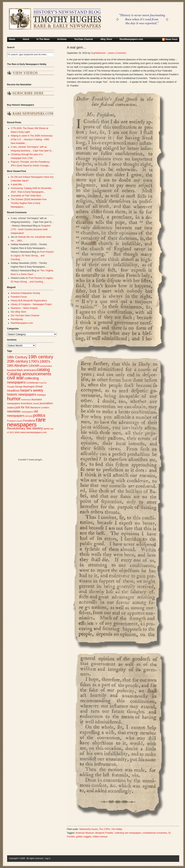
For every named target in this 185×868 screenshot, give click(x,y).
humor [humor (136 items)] (14, 399)
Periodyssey (17, 319)
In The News (43, 39)
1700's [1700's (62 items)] (34, 361)
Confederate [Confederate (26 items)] (32, 383)
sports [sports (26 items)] (46, 429)
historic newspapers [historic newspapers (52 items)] (22, 395)
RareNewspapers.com (131, 39)
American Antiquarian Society (26, 293)
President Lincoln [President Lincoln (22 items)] (15, 421)
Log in (48, 858)
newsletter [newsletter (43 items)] (14, 411)
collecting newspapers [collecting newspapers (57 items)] (23, 380)
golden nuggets (84, 837)
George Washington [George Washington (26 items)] (25, 387)
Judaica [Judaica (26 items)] (11, 408)
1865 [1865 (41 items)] (10, 366)
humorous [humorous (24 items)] (26, 400)
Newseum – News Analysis (24, 308)
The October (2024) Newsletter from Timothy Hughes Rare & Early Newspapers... (29, 203)
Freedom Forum (19, 297)
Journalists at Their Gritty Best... (27, 196)
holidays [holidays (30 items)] (41, 395)
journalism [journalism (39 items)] (46, 403)
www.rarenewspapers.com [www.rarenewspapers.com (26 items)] (34, 432)
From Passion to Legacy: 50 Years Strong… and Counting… (32, 256)
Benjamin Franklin (104, 833)
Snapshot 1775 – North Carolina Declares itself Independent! (31, 229)
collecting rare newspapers (128, 833)
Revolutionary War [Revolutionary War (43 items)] (19, 428)
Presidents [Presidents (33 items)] (29, 421)
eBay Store (106, 39)
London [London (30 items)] (45, 407)
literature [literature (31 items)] (35, 407)
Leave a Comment (117, 53)
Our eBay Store (19, 312)
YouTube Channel (83, 39)
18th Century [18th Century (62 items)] (17, 357)
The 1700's (104, 829)
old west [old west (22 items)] (29, 416)
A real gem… (77, 47)
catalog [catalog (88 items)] (43, 370)
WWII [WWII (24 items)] (17, 432)
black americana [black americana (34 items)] (26, 370)
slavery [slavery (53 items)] (37, 428)
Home (12, 39)
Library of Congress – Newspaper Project (31, 304)
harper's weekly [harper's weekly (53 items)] (32, 390)
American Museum (85, 833)
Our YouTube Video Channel (25, 316)
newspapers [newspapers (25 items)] (27, 412)
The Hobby (117, 829)
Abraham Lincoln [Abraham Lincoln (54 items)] (27, 366)
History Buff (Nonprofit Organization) (29, 301)
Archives (62, 39)
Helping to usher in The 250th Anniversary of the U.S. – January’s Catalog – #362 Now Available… (32, 139)
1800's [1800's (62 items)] (45, 361)
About (26, 39)
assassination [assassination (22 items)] (46, 366)
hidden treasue (100, 837)
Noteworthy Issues (89, 829)
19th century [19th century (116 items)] (41, 357)
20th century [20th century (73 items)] (18, 361)
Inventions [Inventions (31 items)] (27, 403)
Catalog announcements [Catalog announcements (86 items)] (29, 374)
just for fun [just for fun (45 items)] (23, 407)
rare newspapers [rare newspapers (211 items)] (26, 422)
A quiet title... (17, 184)
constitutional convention (155, 833)
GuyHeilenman (98, 53)
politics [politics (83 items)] (39, 415)
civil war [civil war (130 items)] (16, 378)
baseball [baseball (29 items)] (12, 370)
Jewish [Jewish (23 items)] (36, 403)
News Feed (171, 39)
